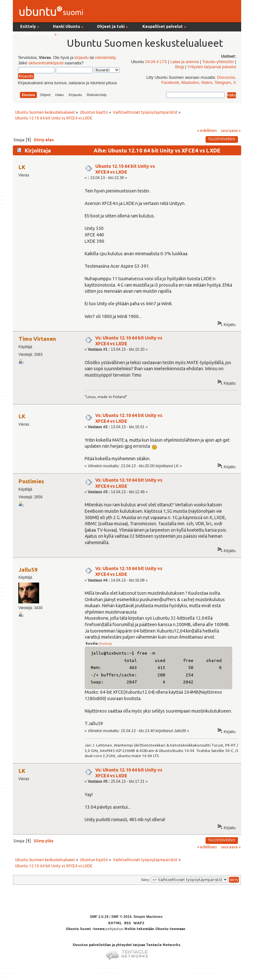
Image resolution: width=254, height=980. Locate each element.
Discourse (226, 78)
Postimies (31, 481)
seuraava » (231, 130)
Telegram (223, 83)
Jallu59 (28, 570)
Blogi (180, 67)
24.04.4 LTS (156, 62)
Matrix (207, 83)
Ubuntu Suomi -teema (85, 929)
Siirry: (145, 880)
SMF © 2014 (121, 917)
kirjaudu (81, 58)
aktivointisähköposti (46, 63)
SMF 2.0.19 (99, 917)
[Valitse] (105, 644)
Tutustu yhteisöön (218, 62)
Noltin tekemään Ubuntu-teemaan (155, 929)
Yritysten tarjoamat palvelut (212, 67)
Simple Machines (148, 917)
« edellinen (207, 130)
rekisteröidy (105, 58)
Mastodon (190, 83)
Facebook (170, 83)
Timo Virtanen (37, 339)
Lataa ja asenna (185, 62)
